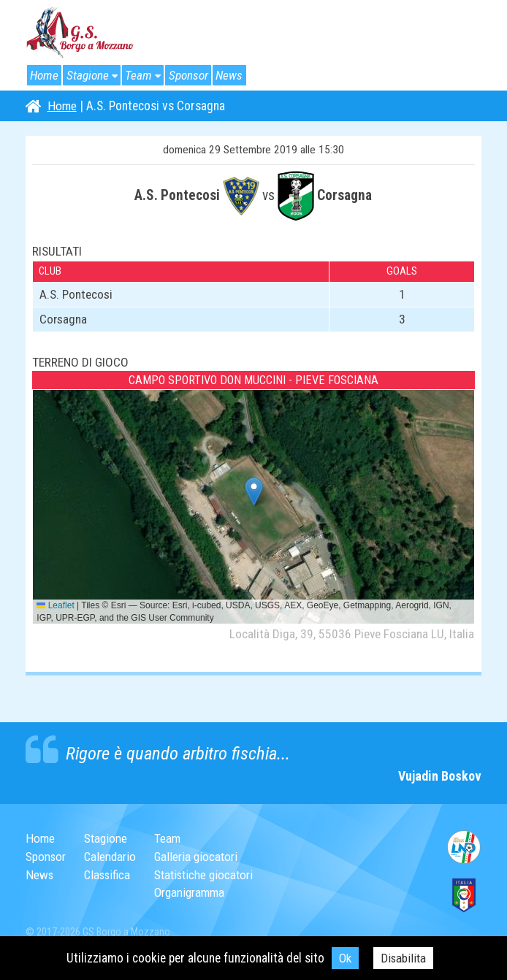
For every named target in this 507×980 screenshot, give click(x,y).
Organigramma (195, 892)
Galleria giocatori (201, 857)
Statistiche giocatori (210, 875)
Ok (344, 958)
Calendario (113, 857)
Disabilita (404, 958)
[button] (254, 492)
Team (142, 75)
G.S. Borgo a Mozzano (80, 33)
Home (45, 75)
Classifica (110, 875)
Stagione (89, 75)
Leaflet (55, 605)
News (235, 75)
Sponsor (193, 75)
